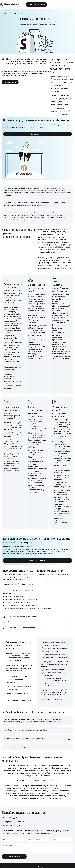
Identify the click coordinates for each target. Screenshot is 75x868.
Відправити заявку (14, 865)
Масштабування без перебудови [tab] (22, 636)
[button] (20, 5)
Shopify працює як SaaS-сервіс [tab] (21, 599)
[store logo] (8, 5)
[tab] (37, 729)
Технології (13, 13)
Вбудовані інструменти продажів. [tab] (22, 625)
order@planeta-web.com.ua (13, 830)
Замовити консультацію (36, 5)
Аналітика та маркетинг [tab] (18, 630)
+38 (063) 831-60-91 (10, 826)
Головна (4, 13)
